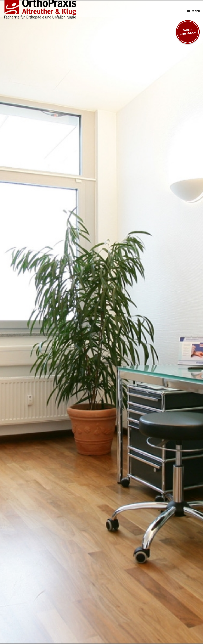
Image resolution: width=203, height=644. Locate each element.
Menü (193, 11)
